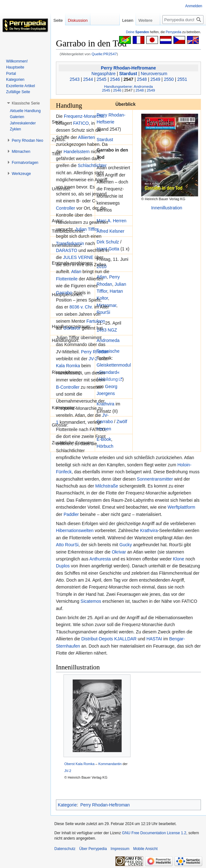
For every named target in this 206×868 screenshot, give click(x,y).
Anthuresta (100, 559)
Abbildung (108, 379)
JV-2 (93, 359)
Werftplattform (181, 507)
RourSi (103, 312)
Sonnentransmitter (155, 479)
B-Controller (68, 387)
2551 (182, 79)
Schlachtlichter (92, 165)
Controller (66, 208)
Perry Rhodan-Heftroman (105, 805)
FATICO (81, 123)
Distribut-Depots (97, 639)
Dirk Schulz (108, 242)
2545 (102, 79)
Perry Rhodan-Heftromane (128, 68)
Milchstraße (107, 486)
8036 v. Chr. (81, 307)
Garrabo (105, 422)
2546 (115, 79)
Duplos (63, 566)
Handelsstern (77, 152)
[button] (26, 103)
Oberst (69, 764)
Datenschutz (65, 849)
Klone (179, 559)
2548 (142, 79)
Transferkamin (70, 243)
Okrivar (119, 552)
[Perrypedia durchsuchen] (183, 20)
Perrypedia (173, 32)
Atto (60, 545)
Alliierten (87, 137)
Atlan (76, 272)
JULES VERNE (78, 257)
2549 (155, 79)
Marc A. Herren (112, 221)
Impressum (120, 849)
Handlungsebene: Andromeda (128, 86)
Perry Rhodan (94, 352)
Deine (138, 32)
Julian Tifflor (87, 229)
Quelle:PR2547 (104, 54)
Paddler (71, 514)
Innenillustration (167, 208)
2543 (75, 79)
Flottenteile (67, 279)
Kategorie (67, 805)
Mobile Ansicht (145, 849)
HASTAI (154, 639)
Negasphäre (104, 74)
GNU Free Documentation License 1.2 (154, 833)
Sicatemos (91, 601)
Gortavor (72, 328)
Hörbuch (105, 446)
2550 (169, 79)
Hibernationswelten (75, 530)
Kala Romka (68, 366)
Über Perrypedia (93, 849)
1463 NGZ (107, 330)
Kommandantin (110, 764)
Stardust (128, 74)
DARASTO (67, 250)
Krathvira (106, 404)
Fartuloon (96, 321)
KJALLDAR (125, 639)
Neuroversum (154, 74)
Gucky (126, 545)
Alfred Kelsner (111, 231)
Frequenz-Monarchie (84, 116)
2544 (88, 79)
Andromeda (108, 340)
